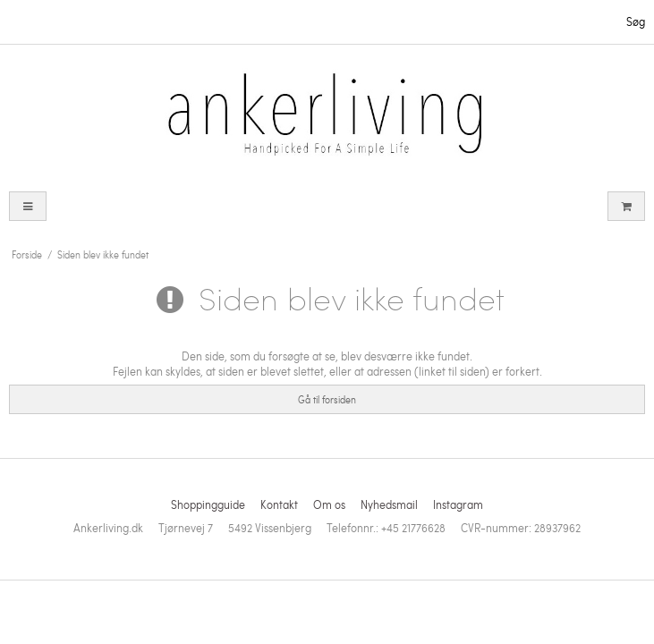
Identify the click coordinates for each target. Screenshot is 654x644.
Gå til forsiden (327, 399)
